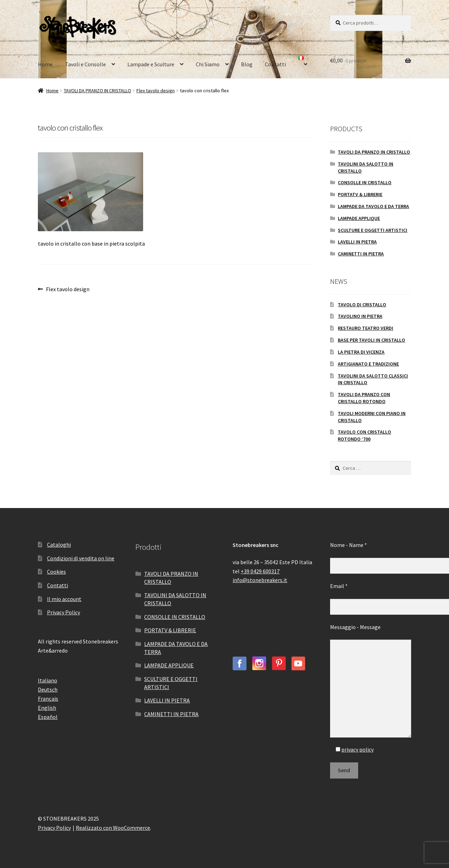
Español (48, 717)
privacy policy (357, 749)
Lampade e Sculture (151, 64)
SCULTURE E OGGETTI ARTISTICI (373, 230)
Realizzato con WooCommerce (113, 828)
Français (48, 699)
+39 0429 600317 (260, 571)
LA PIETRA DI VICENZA (361, 352)
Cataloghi (59, 545)
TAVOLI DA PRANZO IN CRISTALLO (98, 91)
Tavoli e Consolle (85, 64)
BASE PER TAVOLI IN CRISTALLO (371, 340)
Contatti (275, 64)
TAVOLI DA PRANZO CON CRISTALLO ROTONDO (364, 398)
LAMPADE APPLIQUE (359, 218)
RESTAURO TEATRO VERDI (366, 328)
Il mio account (64, 599)
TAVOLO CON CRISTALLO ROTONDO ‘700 (364, 435)
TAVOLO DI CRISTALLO (362, 305)
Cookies (56, 572)
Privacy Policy (63, 612)
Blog (247, 64)
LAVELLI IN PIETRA (357, 242)
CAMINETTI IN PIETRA (361, 254)
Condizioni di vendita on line (81, 558)
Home (45, 64)
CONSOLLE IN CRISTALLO (365, 182)
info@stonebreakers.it (260, 580)
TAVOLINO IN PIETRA (360, 316)
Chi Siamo (208, 64)
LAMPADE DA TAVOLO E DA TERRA (373, 206)
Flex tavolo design (156, 91)
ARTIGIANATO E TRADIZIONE (368, 364)
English (47, 708)
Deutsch (48, 689)
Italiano (48, 680)
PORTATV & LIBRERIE (360, 194)
